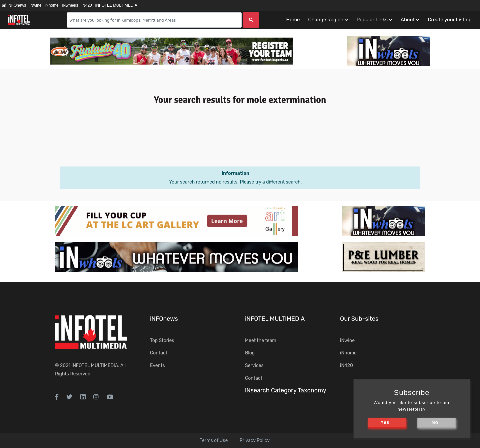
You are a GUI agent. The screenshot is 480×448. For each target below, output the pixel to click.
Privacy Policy (255, 441)
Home (293, 20)
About (408, 20)
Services (254, 366)
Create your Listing (450, 20)
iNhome (51, 5)
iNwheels (70, 5)
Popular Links (372, 20)
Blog (250, 353)
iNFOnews (14, 5)
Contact (159, 353)
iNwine (35, 5)
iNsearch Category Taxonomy (286, 390)
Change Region (326, 20)
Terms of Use (214, 441)
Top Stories (162, 341)
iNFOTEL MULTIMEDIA (116, 5)
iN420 (86, 5)
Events (157, 366)
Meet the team (261, 341)
